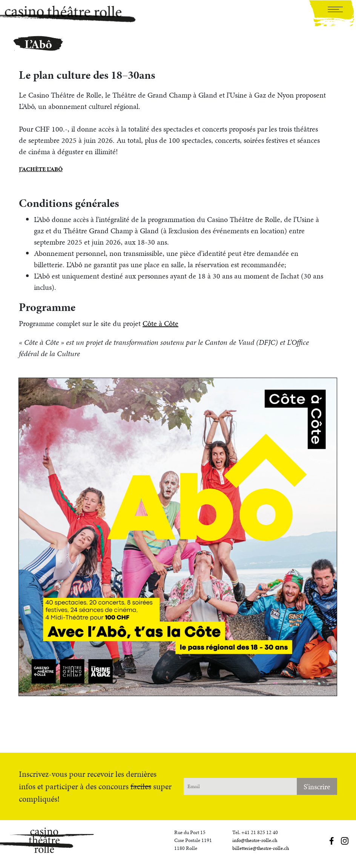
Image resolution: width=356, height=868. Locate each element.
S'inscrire (317, 787)
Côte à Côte (160, 323)
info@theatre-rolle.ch (255, 840)
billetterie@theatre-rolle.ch (261, 848)
